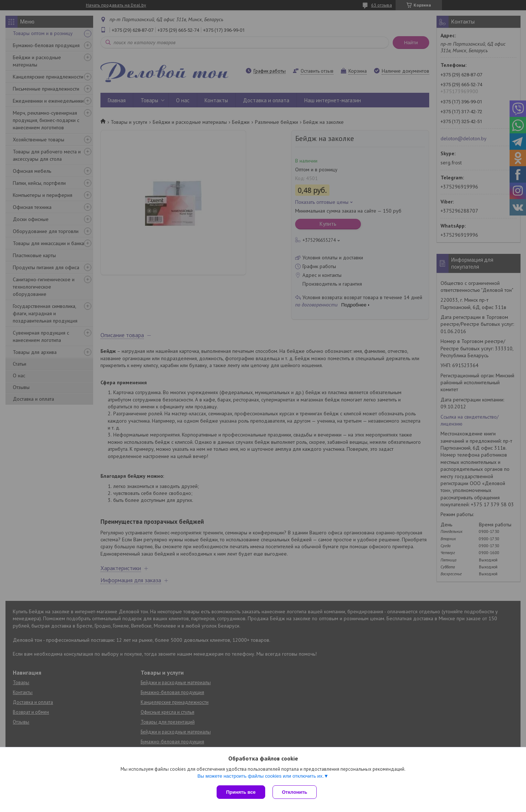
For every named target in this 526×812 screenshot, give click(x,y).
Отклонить (295, 792)
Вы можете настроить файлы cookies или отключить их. (260, 776)
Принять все (241, 792)
